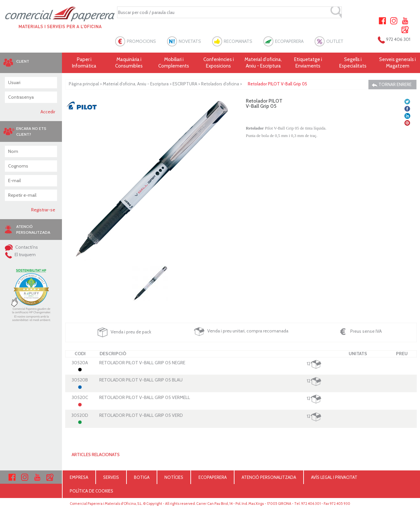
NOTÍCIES (174, 477)
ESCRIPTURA (185, 84)
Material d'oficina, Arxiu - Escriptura (263, 63)
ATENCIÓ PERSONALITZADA (269, 477)
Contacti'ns (21, 247)
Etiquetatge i (308, 63)
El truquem (20, 255)
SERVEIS (111, 477)
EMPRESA (79, 477)
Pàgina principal (84, 84)
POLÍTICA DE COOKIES (91, 491)
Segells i (353, 63)
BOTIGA (142, 477)
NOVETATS (190, 41)
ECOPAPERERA (289, 41)
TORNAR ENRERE (392, 85)
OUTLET (335, 41)
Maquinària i (129, 63)
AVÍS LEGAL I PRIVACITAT (334, 477)
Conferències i (219, 63)
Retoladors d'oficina (220, 84)
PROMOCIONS (141, 41)
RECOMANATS (238, 41)
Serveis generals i (398, 63)
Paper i (84, 63)
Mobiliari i (174, 63)
